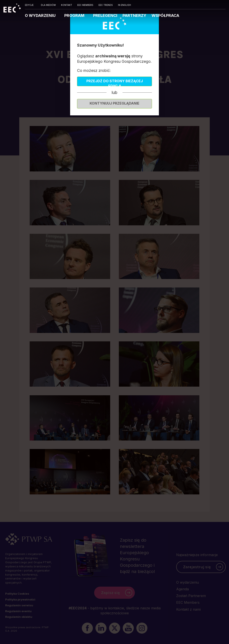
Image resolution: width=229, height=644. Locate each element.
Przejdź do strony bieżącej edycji (115, 82)
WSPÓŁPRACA (165, 15)
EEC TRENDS (106, 5)
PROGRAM (75, 15)
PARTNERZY (134, 15)
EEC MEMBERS (85, 5)
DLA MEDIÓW (48, 5)
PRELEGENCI (105, 15)
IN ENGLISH (124, 5)
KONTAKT (67, 5)
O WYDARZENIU (41, 15)
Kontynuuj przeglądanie (114, 103)
